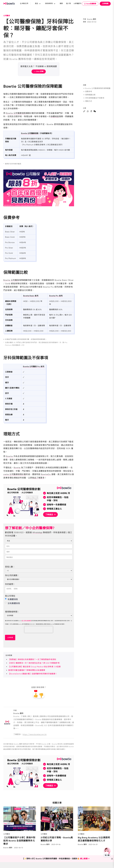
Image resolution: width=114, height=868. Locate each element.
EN (75, 4)
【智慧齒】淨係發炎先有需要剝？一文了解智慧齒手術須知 (32, 659)
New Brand (10, 4)
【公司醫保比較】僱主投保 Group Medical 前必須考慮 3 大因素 (34, 667)
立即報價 (105, 4)
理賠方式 (88, 104)
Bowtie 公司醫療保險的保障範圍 (96, 90)
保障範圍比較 (90, 97)
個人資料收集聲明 (26, 621)
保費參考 (88, 94)
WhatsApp (37, 532)
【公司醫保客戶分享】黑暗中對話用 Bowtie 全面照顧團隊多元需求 (19, 841)
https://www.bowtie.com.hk (35, 734)
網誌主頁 (24, 3)
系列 (36, 296)
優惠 (61, 3)
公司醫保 (7, 16)
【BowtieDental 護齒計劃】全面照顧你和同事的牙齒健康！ (33, 674)
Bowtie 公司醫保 (11, 280)
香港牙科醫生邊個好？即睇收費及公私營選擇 (27, 670)
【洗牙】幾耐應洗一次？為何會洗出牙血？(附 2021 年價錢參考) (34, 663)
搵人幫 (68, 3)
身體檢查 (55, 116)
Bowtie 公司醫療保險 (16, 113)
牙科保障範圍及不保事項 (94, 101)
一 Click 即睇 (39, 71)
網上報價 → (85, 859)
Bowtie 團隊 (92, 19)
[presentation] (39, 629)
